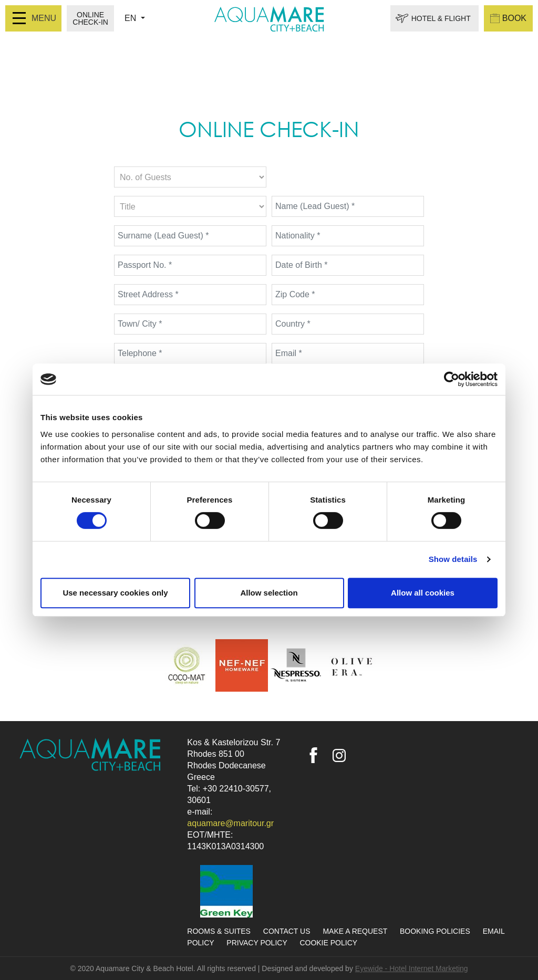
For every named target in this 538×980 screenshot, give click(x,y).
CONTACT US (288, 931)
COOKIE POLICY (328, 943)
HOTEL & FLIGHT (441, 18)
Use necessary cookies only (115, 593)
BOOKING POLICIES (436, 931)
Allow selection (269, 593)
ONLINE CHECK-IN (90, 18)
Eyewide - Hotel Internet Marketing (412, 968)
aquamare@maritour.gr (230, 823)
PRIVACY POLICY (258, 943)
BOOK (508, 18)
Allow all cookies (423, 593)
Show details (453, 559)
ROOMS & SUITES (220, 931)
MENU (34, 18)
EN (132, 18)
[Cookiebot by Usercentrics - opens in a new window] (452, 379)
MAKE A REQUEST (356, 931)
